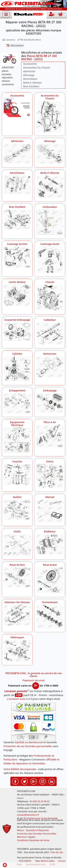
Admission (29, 71)
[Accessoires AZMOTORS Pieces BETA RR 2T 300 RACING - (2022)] (17, 107)
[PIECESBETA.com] (29, 14)
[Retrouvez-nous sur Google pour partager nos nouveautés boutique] (34, 781)
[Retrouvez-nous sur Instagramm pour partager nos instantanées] (43, 781)
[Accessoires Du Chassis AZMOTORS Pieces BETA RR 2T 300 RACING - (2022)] (50, 116)
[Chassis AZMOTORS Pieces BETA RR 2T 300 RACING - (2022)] (50, 298)
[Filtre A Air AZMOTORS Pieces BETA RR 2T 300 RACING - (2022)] (50, 436)
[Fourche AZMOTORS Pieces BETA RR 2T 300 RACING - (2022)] (17, 474)
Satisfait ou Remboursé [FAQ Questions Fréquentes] (29, 742)
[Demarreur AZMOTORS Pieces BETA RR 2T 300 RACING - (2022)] (50, 367)
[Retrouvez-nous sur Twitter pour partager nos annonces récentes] (24, 781)
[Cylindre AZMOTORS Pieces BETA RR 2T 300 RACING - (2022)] (17, 369)
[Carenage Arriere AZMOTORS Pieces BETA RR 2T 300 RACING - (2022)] (17, 257)
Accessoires (30, 64)
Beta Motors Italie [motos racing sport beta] (45, 861)
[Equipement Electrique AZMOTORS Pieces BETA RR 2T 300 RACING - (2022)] (17, 440)
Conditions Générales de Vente (33, 840)
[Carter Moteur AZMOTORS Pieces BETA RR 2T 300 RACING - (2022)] (17, 295)
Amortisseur (30, 79)
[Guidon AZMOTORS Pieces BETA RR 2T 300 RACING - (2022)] (17, 510)
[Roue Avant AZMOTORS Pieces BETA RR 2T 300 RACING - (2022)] (50, 580)
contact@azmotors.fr (28, 815)
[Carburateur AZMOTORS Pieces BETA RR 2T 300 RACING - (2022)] (50, 222)
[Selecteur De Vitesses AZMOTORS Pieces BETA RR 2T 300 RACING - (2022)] (17, 615)
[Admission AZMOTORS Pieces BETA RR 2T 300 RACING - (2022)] (17, 153)
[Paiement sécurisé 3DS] (34, 722)
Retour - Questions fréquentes (33, 830)
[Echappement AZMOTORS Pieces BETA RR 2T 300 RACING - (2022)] (17, 403)
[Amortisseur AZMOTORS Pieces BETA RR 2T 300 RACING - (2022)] (17, 185)
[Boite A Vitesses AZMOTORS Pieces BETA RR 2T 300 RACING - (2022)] (50, 187)
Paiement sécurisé (34, 680)
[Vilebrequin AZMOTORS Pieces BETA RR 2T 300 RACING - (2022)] (17, 651)
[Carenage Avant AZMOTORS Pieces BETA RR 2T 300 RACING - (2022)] (50, 260)
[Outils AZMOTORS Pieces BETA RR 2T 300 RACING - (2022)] (17, 545)
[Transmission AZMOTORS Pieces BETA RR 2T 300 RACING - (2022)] (50, 617)
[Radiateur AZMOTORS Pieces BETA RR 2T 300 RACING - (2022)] (50, 544)
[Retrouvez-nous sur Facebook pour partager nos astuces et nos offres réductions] (15, 781)
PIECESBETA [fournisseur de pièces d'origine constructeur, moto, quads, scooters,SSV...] (25, 861)
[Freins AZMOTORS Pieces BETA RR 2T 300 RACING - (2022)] (50, 476)
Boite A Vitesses (32, 83)
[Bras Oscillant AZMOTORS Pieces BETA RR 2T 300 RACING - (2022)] (17, 219)
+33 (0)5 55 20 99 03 (39, 801)
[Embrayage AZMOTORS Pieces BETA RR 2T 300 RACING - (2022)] (50, 403)
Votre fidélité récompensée (20, 769)
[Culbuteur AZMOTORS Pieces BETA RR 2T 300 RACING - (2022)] (50, 334)
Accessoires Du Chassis (37, 68)
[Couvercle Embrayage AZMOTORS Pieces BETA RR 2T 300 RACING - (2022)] (17, 332)
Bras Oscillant (31, 86)
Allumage (29, 75)
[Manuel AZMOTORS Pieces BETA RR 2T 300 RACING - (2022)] (50, 511)
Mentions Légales (26, 837)
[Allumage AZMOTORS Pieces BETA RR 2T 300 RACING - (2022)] (50, 154)
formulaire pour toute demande (41, 818)
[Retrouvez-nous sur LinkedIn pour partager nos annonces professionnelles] (52, 781)
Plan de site (57, 852)
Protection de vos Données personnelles (28, 746)
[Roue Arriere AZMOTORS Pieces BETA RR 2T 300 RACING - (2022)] (17, 577)
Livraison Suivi (17, 699)
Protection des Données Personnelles (37, 834)
